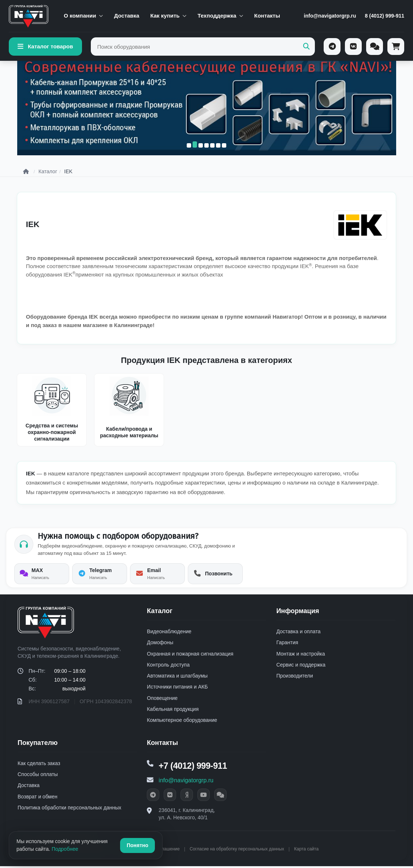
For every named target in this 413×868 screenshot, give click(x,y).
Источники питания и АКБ (177, 688)
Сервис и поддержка (301, 666)
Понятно (137, 845)
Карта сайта (306, 851)
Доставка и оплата (299, 633)
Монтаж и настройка (301, 655)
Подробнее (65, 849)
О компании (83, 16)
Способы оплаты (38, 776)
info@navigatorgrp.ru (330, 16)
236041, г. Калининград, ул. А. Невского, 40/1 (187, 816)
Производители (295, 677)
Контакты (267, 16)
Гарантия (287, 644)
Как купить (168, 16)
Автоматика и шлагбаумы (177, 677)
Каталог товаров (45, 47)
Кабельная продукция (173, 711)
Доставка (126, 16)
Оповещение (162, 700)
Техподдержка (220, 16)
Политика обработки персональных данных (69, 809)
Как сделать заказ (39, 765)
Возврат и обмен (38, 798)
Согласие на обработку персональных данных (237, 851)
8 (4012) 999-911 (385, 16)
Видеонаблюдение (169, 633)
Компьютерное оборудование (182, 722)
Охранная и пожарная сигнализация (190, 655)
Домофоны (160, 644)
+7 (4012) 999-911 (193, 767)
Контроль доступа (168, 666)
